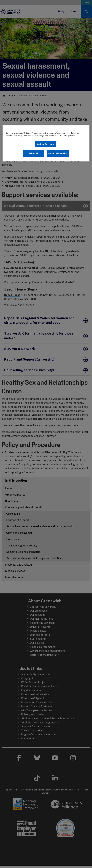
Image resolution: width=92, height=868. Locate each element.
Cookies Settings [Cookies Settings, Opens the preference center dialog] (45, 144)
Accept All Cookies (58, 153)
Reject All (34, 153)
